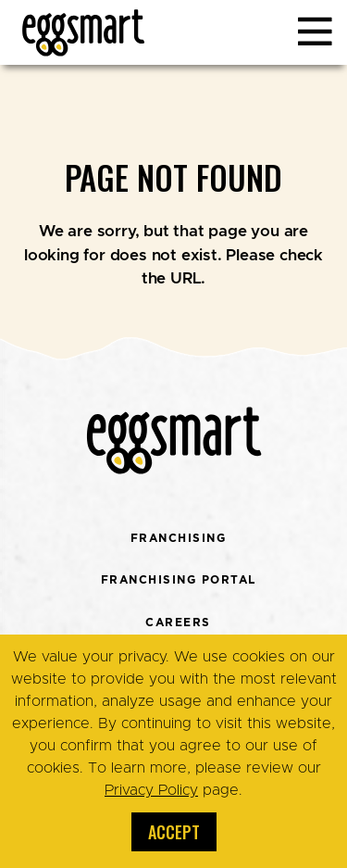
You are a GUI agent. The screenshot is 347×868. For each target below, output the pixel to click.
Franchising (179, 538)
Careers (178, 622)
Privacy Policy (151, 790)
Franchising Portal (179, 579)
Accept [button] (174, 832)
